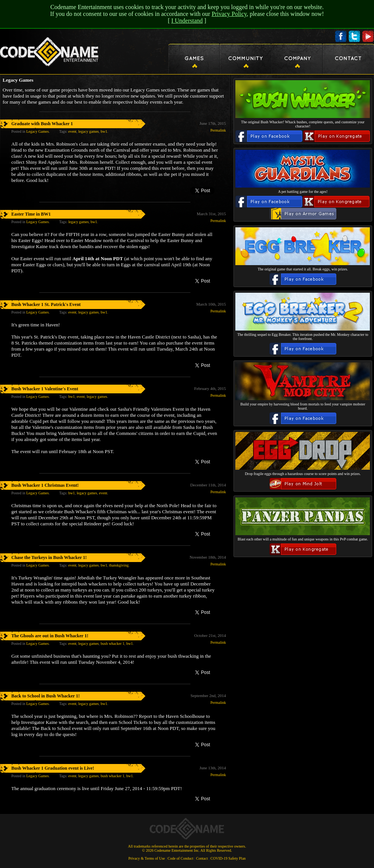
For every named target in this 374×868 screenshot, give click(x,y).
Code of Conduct (181, 858)
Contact (202, 858)
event (73, 131)
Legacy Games (37, 131)
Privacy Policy (229, 14)
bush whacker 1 (112, 644)
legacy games (88, 131)
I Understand (187, 21)
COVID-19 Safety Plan (228, 858)
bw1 (104, 131)
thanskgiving (119, 565)
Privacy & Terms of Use (147, 858)
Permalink (218, 130)
